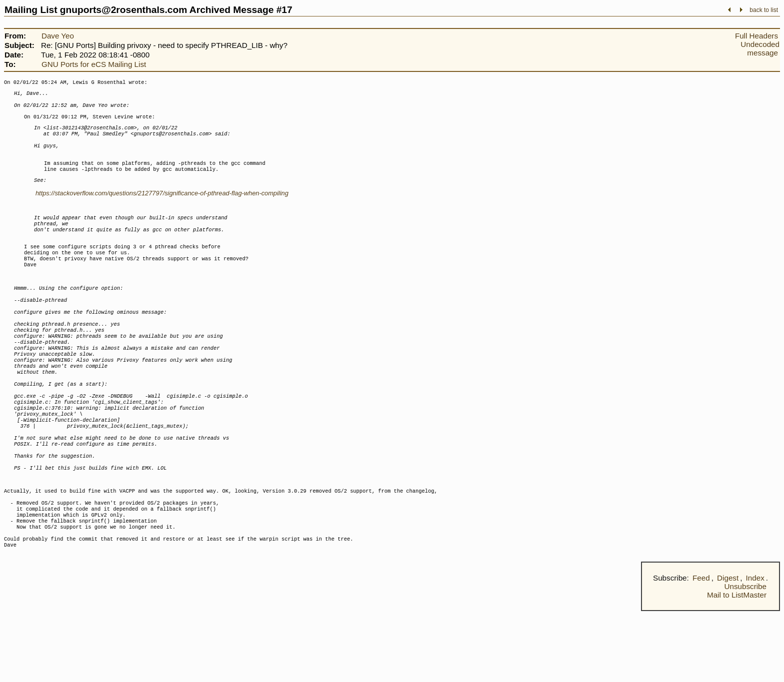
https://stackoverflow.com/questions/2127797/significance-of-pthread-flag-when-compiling (162, 207)
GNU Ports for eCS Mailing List (94, 64)
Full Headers (756, 36)
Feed (701, 649)
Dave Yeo (58, 36)
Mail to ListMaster (737, 666)
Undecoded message (760, 48)
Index (755, 649)
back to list (764, 10)
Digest (728, 649)
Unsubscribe (745, 657)
